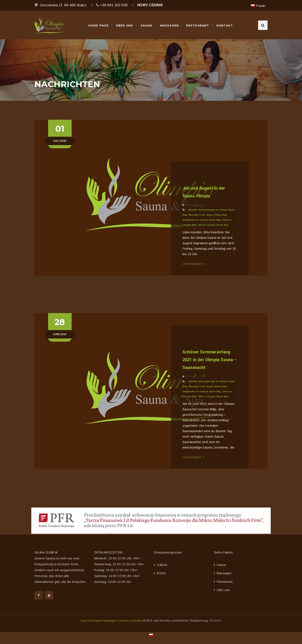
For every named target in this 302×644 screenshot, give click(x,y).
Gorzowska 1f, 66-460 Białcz (63, 5)
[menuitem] (258, 6)
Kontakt (225, 25)
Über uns (124, 25)
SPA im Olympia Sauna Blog (213, 225)
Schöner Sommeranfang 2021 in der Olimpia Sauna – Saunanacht (209, 360)
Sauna (146, 25)
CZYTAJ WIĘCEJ (193, 264)
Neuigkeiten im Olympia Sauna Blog (202, 220)
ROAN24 (215, 620)
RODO (162, 573)
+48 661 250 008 (114, 5)
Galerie (162, 565)
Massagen (169, 25)
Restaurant (198, 25)
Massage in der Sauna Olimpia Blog (208, 215)
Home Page (98, 25)
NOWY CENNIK (150, 5)
